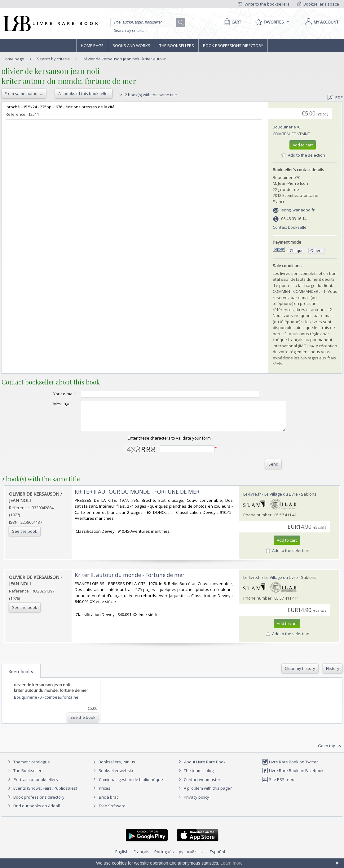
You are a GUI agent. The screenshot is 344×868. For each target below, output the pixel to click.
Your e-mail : (52, 394)
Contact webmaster (198, 785)
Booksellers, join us (113, 767)
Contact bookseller (290, 227)
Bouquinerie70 (287, 127)
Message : (51, 404)
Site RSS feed (278, 785)
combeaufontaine (291, 134)
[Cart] (232, 22)
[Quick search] (146, 22)
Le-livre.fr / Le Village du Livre (271, 500)
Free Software (112, 811)
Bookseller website (113, 776)
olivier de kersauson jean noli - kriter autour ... (126, 59)
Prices (105, 794)
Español (217, 857)
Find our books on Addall (33, 811)
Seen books (21, 677)
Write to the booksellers (264, 4)
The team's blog (195, 776)
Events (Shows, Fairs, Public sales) (42, 794)
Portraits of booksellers (36, 785)
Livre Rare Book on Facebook (293, 776)
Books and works (131, 46)
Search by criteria (129, 30)
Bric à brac (109, 803)
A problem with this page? (204, 794)
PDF (335, 98)
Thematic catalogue (28, 767)
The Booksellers (177, 46)
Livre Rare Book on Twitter (290, 767)
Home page (92, 46)
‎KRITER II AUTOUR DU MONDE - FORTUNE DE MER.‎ (138, 497)
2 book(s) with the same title (147, 95)
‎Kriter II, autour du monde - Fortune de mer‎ (130, 581)
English (122, 857)
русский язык (192, 857)
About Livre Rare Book (205, 767)
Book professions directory (233, 46)
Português (164, 857)
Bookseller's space (318, 4)
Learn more (232, 863)
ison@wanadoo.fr (298, 210)
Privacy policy (193, 803)
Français (141, 857)
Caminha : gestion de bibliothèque (131, 785)
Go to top (330, 752)
